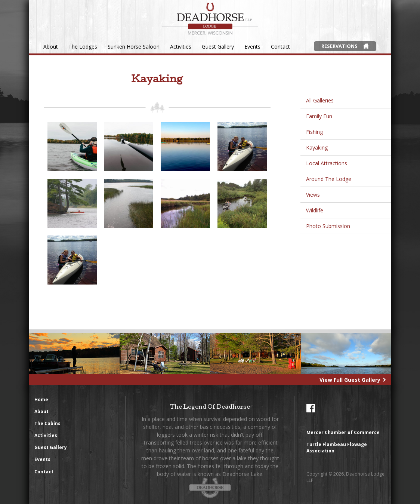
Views (313, 195)
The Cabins (47, 423)
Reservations (339, 46)
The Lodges (83, 47)
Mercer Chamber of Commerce (343, 432)
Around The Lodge (329, 179)
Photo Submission (328, 226)
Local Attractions (327, 163)
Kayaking (317, 147)
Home (41, 399)
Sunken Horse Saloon (134, 47)
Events (252, 47)
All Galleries (320, 100)
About (51, 47)
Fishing (314, 132)
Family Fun (319, 116)
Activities (181, 47)
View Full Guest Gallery (350, 380)
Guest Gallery (218, 47)
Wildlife (315, 210)
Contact (280, 47)
